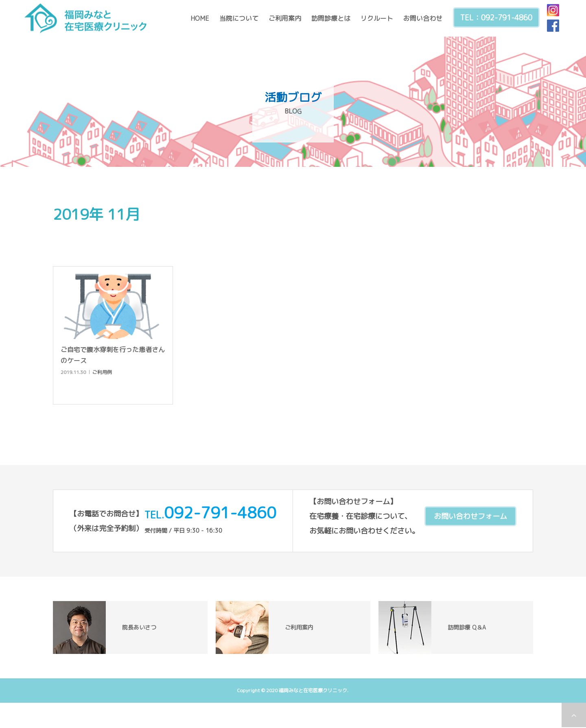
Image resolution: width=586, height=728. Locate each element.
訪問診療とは (331, 18)
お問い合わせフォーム (470, 516)
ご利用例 (102, 372)
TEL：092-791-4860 (496, 18)
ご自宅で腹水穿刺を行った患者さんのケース (113, 355)
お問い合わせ (423, 18)
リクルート (377, 18)
